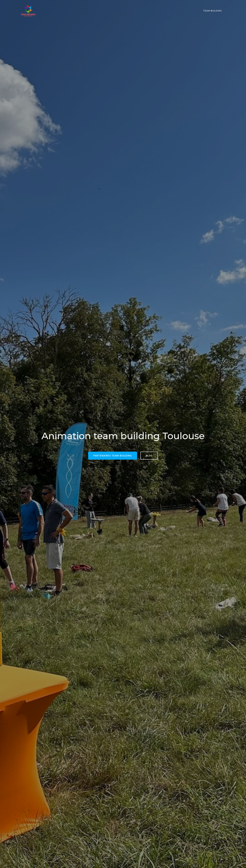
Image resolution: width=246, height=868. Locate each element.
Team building (213, 11)
